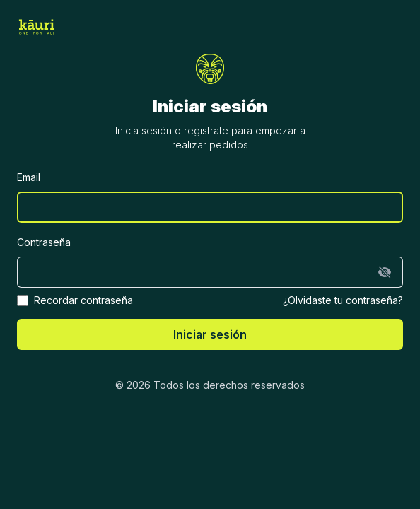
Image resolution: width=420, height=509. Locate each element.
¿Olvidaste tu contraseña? (343, 300)
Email (29, 177)
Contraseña (44, 242)
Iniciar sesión (210, 334)
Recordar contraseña (83, 300)
